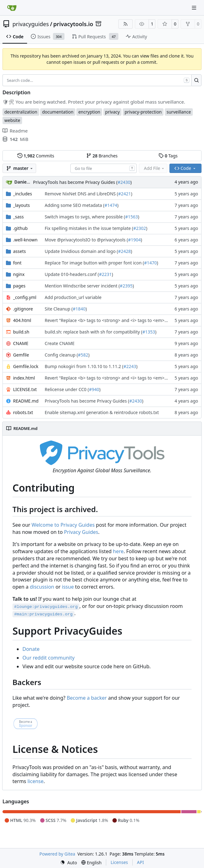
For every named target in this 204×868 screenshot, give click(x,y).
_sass (18, 217)
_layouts (21, 205)
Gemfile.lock (26, 366)
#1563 (132, 217)
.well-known (25, 240)
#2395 (126, 286)
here (118, 551)
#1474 (111, 205)
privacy (113, 112)
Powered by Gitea (57, 854)
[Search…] (196, 80)
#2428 (124, 251)
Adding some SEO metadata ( (75, 205)
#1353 (149, 332)
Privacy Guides (81, 532)
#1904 (134, 240)
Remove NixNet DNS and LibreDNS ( (82, 194)
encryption (89, 112)
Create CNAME (60, 343)
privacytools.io (73, 24)
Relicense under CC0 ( (67, 389)
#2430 (124, 182)
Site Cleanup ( (59, 309)
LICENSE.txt (25, 389)
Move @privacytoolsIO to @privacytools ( (86, 240)
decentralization (21, 112)
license (36, 781)
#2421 (124, 194)
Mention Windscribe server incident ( (82, 286)
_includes (23, 194)
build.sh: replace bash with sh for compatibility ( (94, 332)
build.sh (21, 332)
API (140, 862)
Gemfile (21, 355)
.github (20, 228)
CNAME (21, 343)
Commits (36, 156)
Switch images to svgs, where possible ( (85, 217)
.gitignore (23, 309)
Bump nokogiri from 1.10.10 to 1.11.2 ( (84, 366)
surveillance (179, 112)
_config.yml (25, 297)
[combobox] (104, 168)
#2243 (130, 366)
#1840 (79, 309)
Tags (168, 156)
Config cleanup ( (61, 355)
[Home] (12, 8)
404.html (22, 320)
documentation (58, 112)
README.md (26, 401)
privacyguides (31, 24)
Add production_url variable (73, 297)
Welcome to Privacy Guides (63, 525)
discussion (42, 587)
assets (19, 251)
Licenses (119, 862)
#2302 (140, 228)
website (12, 120)
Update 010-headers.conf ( (72, 274)
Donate (31, 649)
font (17, 263)
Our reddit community (48, 658)
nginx (19, 274)
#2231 (105, 274)
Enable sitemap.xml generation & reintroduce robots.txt (102, 412)
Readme (15, 131)
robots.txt (23, 412)
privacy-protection (143, 112)
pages (19, 286)
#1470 (150, 263)
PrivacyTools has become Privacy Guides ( (75, 182)
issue (68, 587)
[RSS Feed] (126, 24)
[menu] (69, 863)
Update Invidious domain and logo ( (81, 251)
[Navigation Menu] (195, 8)
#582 (83, 355)
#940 (94, 389)
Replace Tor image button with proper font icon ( (95, 263)
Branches (102, 156)
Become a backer (87, 698)
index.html (24, 378)
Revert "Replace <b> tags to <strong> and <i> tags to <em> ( (106, 320)
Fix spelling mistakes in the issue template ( (89, 228)
